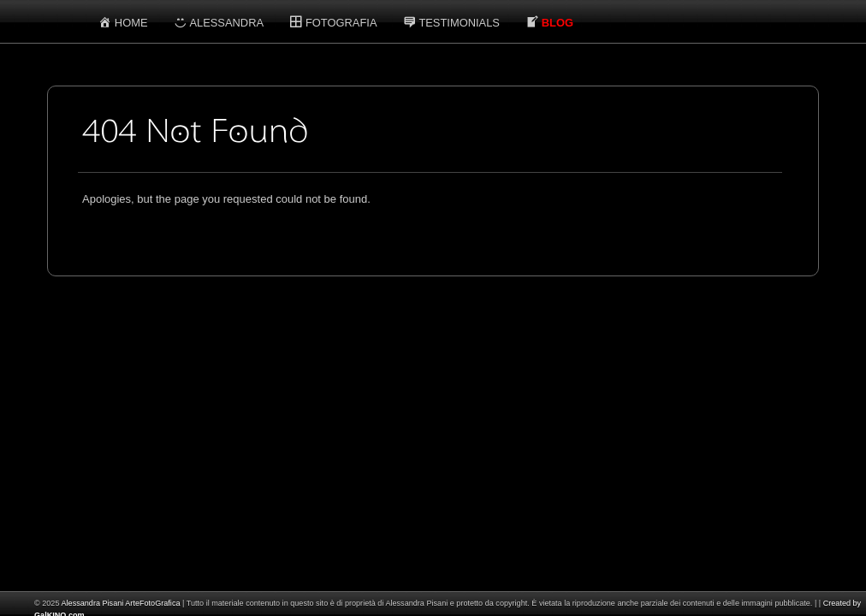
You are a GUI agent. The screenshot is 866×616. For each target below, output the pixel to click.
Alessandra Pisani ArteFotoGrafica (120, 603)
